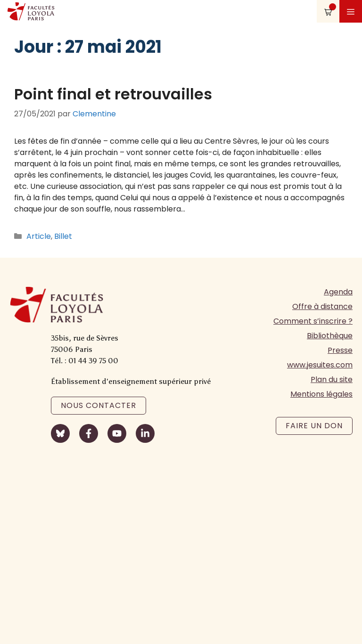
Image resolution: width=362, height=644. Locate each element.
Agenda (338, 292)
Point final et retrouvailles (113, 94)
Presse (340, 350)
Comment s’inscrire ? (313, 321)
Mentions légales (321, 394)
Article (39, 236)
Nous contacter (99, 405)
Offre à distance (322, 306)
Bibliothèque (330, 336)
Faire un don (314, 426)
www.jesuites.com (320, 365)
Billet (63, 236)
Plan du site (332, 379)
